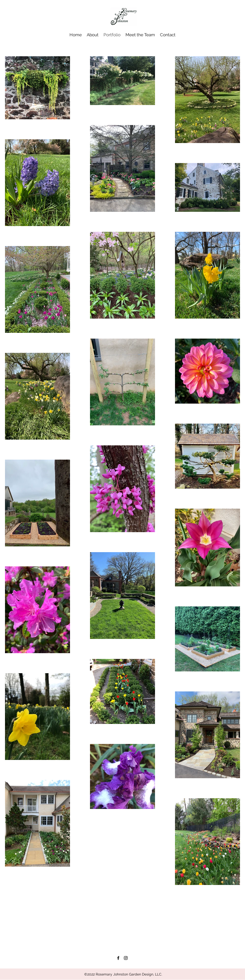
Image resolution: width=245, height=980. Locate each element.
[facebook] (118, 958)
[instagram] (126, 958)
